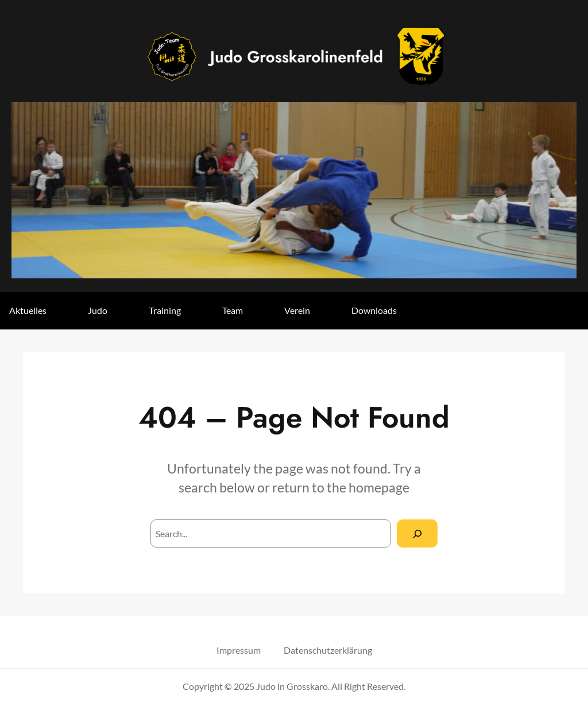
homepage (379, 487)
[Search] (417, 533)
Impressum (239, 650)
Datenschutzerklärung (328, 650)
